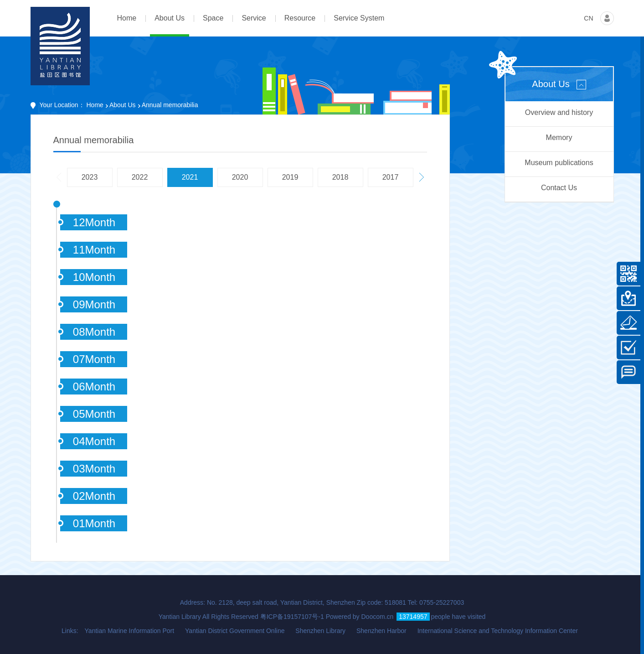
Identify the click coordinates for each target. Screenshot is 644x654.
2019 (290, 177)
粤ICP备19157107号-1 (292, 617)
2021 (190, 177)
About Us (123, 105)
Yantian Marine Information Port (130, 631)
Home (95, 105)
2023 (90, 177)
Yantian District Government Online (235, 631)
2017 (391, 177)
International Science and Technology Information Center (498, 631)
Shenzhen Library (320, 631)
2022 (140, 177)
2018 (340, 177)
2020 (240, 177)
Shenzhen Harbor (381, 631)
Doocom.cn (378, 617)
